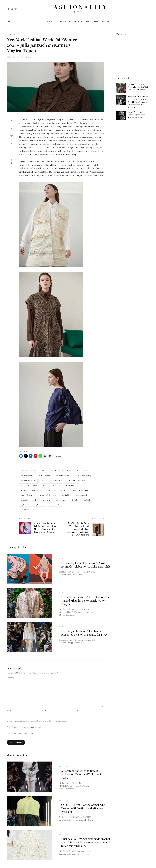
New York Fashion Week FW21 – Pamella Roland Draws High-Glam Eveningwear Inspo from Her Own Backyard (78, 529)
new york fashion (28, 495)
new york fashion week (48, 495)
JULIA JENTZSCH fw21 (29, 485)
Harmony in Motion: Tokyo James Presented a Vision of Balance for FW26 (84, 633)
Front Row (62, 21)
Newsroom (51, 21)
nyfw (35, 500)
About (97, 21)
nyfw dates (74, 500)
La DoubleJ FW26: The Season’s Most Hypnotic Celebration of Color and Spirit (86, 565)
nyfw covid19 (60, 500)
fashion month (44, 476)
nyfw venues (40, 505)
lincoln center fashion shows (32, 490)
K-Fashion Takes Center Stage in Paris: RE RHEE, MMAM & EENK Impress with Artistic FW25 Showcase (138, 102)
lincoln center (70, 485)
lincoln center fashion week (58, 490)
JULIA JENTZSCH (56, 480)
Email (45, 710)
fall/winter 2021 (83, 471)
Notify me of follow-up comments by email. (25, 727)
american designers (29, 471)
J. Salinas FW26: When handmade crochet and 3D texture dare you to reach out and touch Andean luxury (86, 842)
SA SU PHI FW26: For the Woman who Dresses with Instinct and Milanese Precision (83, 808)
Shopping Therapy (76, 21)
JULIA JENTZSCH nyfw (51, 485)
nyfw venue (25, 505)
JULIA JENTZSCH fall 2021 (77, 480)
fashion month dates (63, 476)
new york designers (80, 490)
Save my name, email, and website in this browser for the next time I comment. (39, 721)
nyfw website (55, 505)
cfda (43, 471)
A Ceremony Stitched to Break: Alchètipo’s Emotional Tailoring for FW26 (82, 774)
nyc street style (82, 495)
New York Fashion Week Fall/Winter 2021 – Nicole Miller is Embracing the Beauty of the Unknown (45, 528)
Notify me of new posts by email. (21, 734)
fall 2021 (69, 471)
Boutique (106, 21)
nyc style (24, 500)
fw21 (42, 480)
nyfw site (87, 500)
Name (10, 710)
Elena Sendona (13, 57)
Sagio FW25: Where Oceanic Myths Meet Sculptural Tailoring (136, 114)
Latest (89, 21)
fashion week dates (28, 480)
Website (80, 710)
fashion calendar (27, 476)
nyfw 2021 (46, 500)
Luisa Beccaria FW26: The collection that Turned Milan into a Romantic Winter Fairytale (85, 601)
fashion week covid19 (84, 476)
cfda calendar (55, 471)
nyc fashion (66, 495)
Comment (10, 678)
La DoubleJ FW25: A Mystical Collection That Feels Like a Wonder (138, 87)
